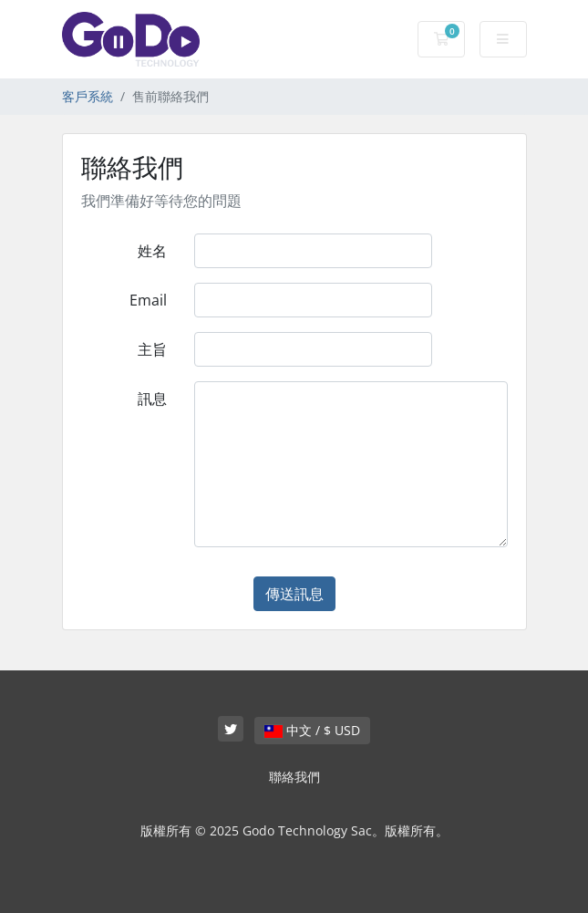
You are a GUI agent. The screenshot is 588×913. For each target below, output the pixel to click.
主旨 (152, 349)
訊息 (152, 399)
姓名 (152, 251)
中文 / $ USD (312, 730)
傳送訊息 (294, 594)
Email (148, 300)
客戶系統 (88, 96)
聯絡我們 (294, 777)
